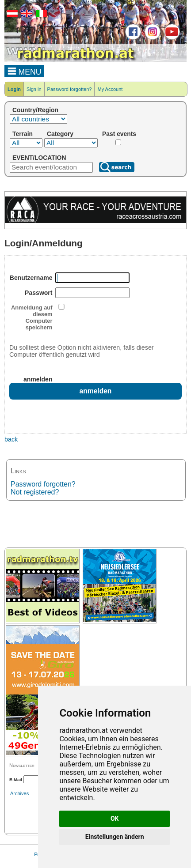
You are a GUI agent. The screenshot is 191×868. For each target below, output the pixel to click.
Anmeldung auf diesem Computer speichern (32, 317)
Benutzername (31, 278)
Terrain (23, 134)
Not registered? (35, 492)
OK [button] (115, 819)
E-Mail (16, 779)
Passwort (38, 293)
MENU (25, 71)
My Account (110, 89)
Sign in (34, 89)
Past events (119, 134)
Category (60, 134)
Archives (19, 793)
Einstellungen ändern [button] (115, 837)
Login (14, 89)
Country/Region (35, 110)
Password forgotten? (70, 89)
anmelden (38, 379)
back (11, 439)
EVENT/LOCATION (39, 158)
